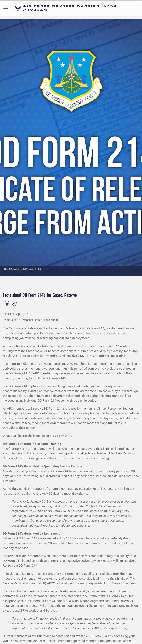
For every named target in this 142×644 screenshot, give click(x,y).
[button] (6, 8)
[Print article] (7, 303)
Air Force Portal (44, 641)
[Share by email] (14, 303)
